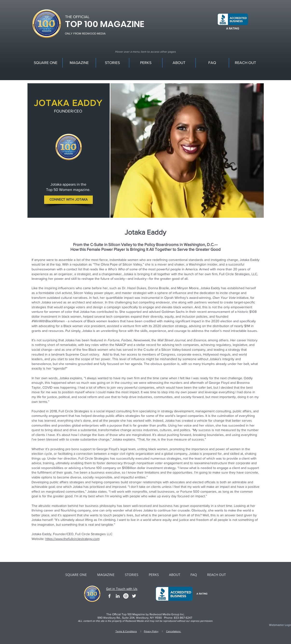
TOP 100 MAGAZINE (105, 24)
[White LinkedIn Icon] (118, 596)
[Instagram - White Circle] (126, 596)
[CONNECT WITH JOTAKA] (68, 200)
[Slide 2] (187, 211)
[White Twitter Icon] (134, 596)
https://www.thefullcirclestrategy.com (72, 539)
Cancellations (174, 631)
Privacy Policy (151, 631)
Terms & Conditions (126, 631)
